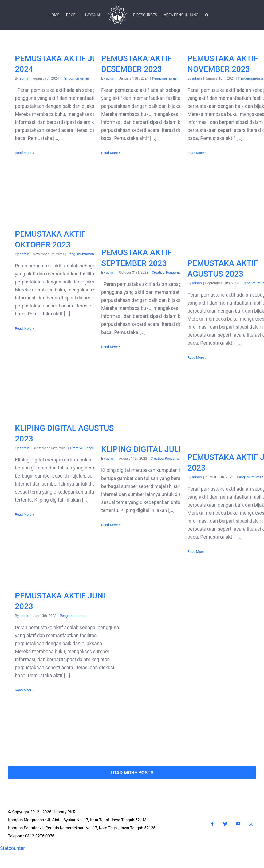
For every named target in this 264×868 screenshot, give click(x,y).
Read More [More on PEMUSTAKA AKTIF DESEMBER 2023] (109, 153)
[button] (207, 15)
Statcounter (12, 848)
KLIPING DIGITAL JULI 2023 (151, 449)
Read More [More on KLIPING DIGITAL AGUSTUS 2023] (23, 514)
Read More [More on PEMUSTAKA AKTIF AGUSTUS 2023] (196, 358)
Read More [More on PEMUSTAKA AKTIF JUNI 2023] (23, 690)
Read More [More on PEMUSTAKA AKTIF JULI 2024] (23, 153)
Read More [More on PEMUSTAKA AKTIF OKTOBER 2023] (23, 328)
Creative (158, 272)
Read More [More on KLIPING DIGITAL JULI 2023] (109, 525)
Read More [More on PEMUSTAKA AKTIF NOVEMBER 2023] (196, 153)
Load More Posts (132, 773)
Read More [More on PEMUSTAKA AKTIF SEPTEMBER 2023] (109, 347)
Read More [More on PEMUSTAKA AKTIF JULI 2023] (196, 552)
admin (24, 78)
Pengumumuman (76, 78)
